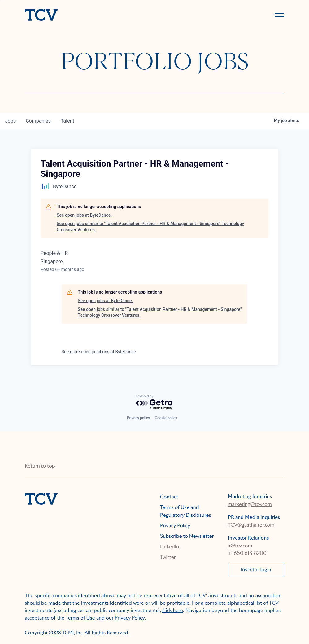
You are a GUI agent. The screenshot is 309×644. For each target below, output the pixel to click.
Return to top (40, 466)
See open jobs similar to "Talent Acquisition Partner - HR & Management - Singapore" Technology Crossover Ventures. (150, 227)
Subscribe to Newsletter (187, 536)
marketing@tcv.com (250, 504)
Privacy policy (138, 418)
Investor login (256, 570)
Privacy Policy (175, 526)
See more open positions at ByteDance (99, 352)
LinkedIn (170, 547)
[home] (87, 15)
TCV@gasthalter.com (251, 525)
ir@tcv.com (240, 546)
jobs (10, 121)
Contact (169, 497)
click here (173, 610)
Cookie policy (166, 418)
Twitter (168, 557)
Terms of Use (80, 618)
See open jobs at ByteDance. (84, 215)
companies (38, 121)
